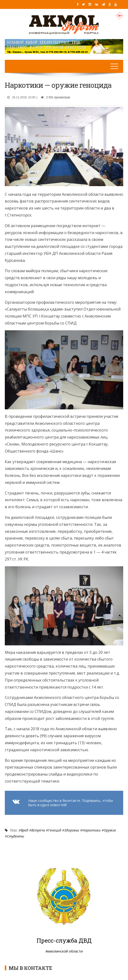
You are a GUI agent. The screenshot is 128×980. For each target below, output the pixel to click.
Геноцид (55, 830)
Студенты (16, 836)
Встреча (38, 830)
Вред (24, 830)
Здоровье (72, 830)
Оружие (110, 830)
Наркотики (91, 830)
